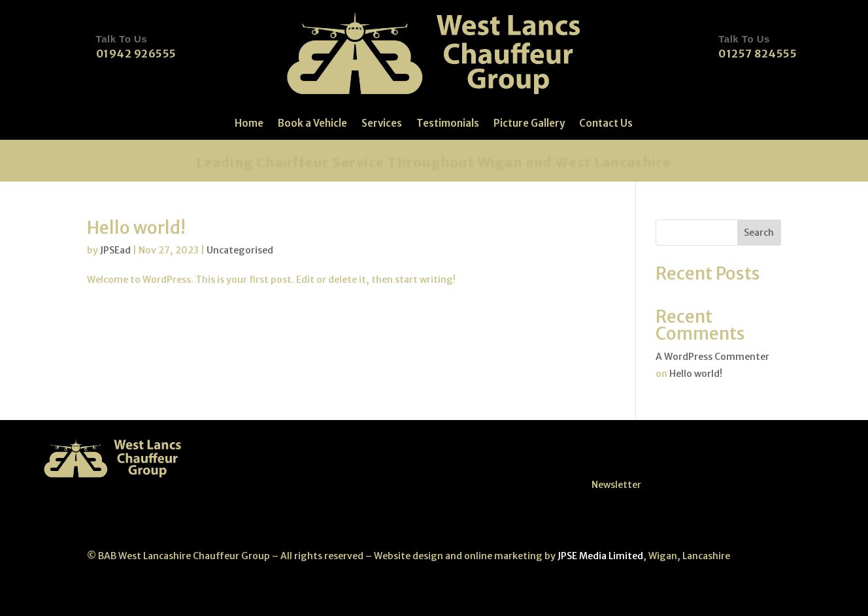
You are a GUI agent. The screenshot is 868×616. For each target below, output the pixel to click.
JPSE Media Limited (599, 556)
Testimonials (448, 124)
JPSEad (115, 250)
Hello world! (136, 228)
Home (249, 124)
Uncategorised (240, 250)
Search (759, 233)
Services (382, 124)
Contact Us (606, 124)
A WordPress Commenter (712, 357)
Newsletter (616, 485)
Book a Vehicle (312, 124)
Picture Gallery (529, 124)
